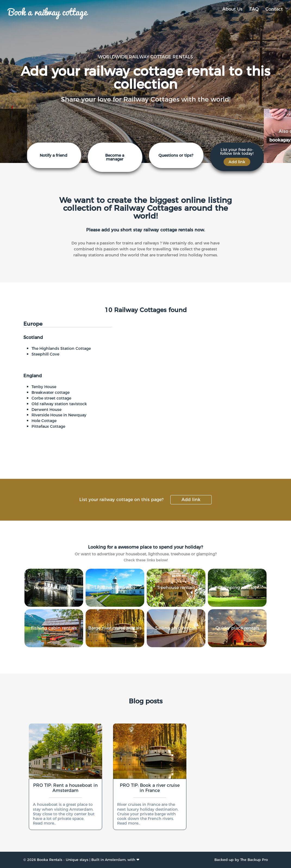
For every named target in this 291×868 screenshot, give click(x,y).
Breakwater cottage (51, 392)
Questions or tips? (176, 155)
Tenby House (44, 387)
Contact (274, 9)
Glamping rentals (237, 588)
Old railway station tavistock (59, 404)
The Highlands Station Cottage (61, 348)
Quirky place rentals (237, 628)
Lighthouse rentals (115, 588)
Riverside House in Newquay (59, 415)
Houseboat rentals (54, 588)
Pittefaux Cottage (48, 426)
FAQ (254, 9)
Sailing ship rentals (176, 628)
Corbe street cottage (51, 398)
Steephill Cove (45, 354)
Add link (191, 500)
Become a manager (115, 157)
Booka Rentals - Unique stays (63, 860)
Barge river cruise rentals (115, 628)
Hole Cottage (44, 421)
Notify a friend (54, 155)
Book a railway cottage (48, 11)
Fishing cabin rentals (54, 628)
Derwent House (46, 410)
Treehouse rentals (176, 588)
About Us (232, 9)
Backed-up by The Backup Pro (241, 860)
